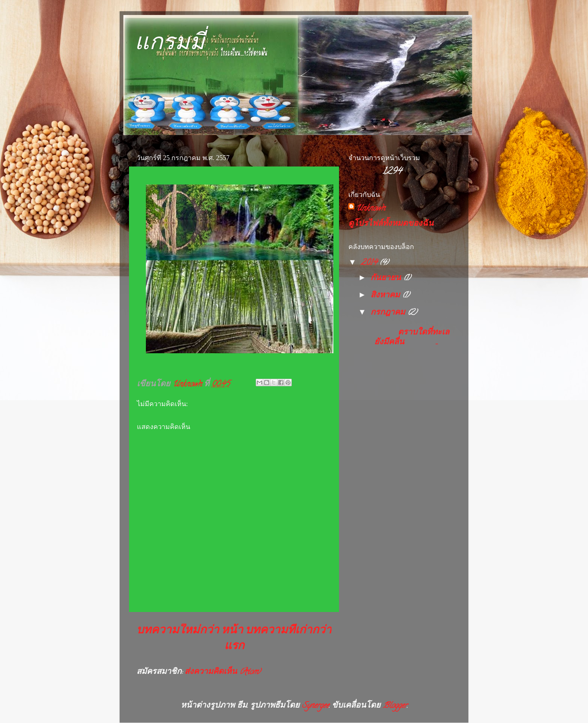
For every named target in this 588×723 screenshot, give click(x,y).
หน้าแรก (233, 639)
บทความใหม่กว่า (178, 631)
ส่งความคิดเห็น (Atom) (222, 672)
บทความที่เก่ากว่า (288, 631)
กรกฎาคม (389, 313)
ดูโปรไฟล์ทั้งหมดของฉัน (391, 224)
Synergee (315, 706)
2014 (370, 263)
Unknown (370, 209)
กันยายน (387, 279)
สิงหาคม (386, 296)
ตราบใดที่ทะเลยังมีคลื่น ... (409, 338)
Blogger (395, 706)
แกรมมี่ (170, 42)
